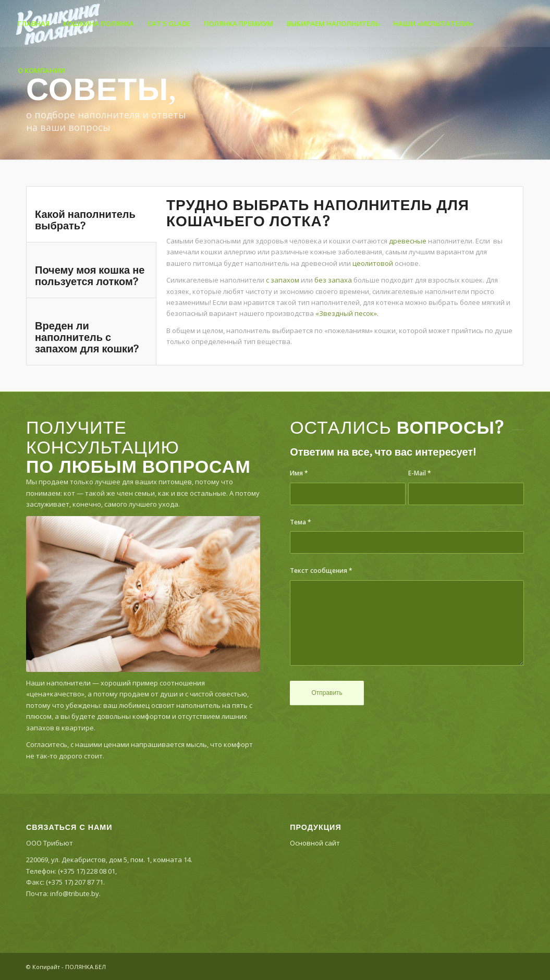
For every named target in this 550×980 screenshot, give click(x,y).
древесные (408, 241)
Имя (299, 473)
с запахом (283, 280)
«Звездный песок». (347, 313)
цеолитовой (373, 263)
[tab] (91, 214)
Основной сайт (315, 843)
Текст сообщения (321, 571)
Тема (301, 522)
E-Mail (420, 473)
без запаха (333, 280)
